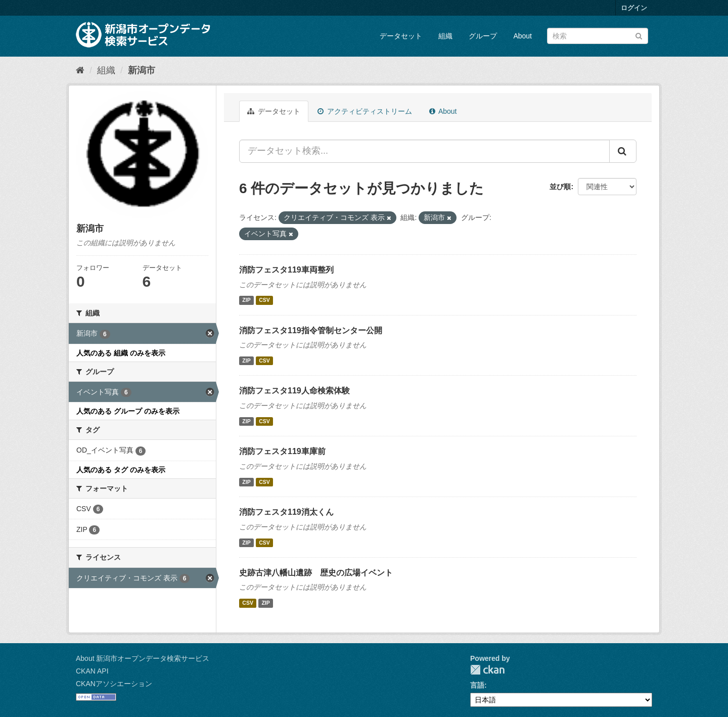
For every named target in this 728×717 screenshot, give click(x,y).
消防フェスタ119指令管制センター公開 (311, 330)
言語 (477, 685)
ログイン (634, 8)
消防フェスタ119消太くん (286, 512)
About (522, 36)
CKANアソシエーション (114, 684)
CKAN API (92, 671)
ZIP (246, 300)
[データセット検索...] (424, 151)
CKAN (487, 670)
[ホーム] (80, 70)
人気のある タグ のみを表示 (121, 470)
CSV (264, 300)
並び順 (560, 187)
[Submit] (639, 35)
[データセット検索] (598, 36)
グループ (483, 36)
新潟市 (142, 70)
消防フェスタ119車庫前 (282, 451)
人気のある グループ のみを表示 (128, 411)
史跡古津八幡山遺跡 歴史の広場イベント (316, 573)
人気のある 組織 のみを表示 (121, 353)
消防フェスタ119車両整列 (286, 270)
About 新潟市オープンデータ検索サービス (143, 658)
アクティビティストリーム (365, 111)
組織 (445, 36)
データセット (401, 36)
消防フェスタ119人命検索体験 (294, 391)
